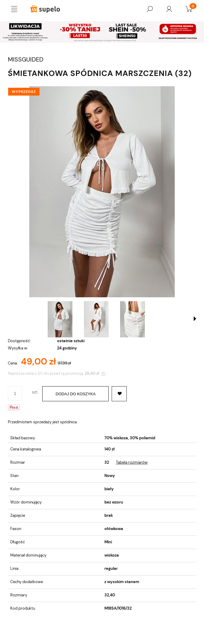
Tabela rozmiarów (132, 462)
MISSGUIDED (26, 60)
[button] (195, 319)
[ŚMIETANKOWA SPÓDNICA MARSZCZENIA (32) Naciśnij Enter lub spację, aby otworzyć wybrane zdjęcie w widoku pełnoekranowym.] (102, 192)
